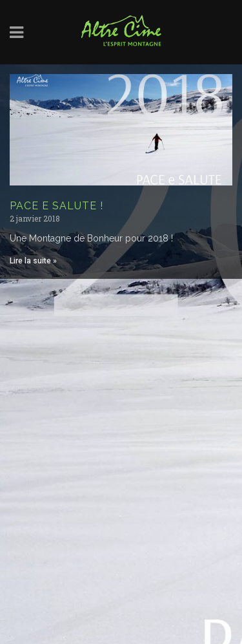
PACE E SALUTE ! (56, 206)
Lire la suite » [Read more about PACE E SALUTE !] (33, 261)
